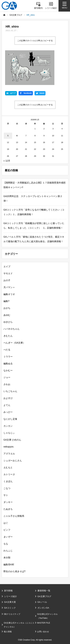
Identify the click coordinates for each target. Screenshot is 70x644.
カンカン (8, 426)
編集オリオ (9, 294)
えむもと (8, 467)
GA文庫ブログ (44, 596)
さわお (7, 384)
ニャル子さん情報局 (14, 516)
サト (6, 495)
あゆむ (7, 315)
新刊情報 (8, 591)
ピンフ (7, 530)
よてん (7, 405)
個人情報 (8, 632)
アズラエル (9, 454)
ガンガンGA (43, 608)
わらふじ (8, 551)
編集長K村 (9, 564)
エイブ (7, 266)
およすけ (8, 398)
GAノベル (42, 602)
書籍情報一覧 (44, 591)
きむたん (8, 336)
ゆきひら (8, 322)
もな (6, 544)
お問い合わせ (43, 632)
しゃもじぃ (9, 433)
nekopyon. (9, 447)
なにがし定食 (10, 419)
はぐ (6, 523)
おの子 (7, 280)
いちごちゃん (10, 391)
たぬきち (8, 509)
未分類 (7, 558)
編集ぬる (8, 363)
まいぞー (8, 537)
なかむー (8, 370)
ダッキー (8, 502)
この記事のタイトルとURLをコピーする (35, 41)
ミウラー (8, 357)
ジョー (7, 377)
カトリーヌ (9, 474)
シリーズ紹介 (11, 596)
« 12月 (7, 161)
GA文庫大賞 (10, 602)
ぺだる (7, 350)
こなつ (7, 488)
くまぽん (8, 481)
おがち (7, 308)
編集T (6, 301)
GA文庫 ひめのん (12, 440)
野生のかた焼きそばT (15, 571)
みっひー (8, 412)
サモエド (8, 273)
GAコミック (10, 608)
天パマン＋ (9, 287)
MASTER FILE (44, 623)
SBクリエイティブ (12, 614)
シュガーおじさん (13, 461)
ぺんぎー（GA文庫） (14, 343)
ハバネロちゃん (12, 329)
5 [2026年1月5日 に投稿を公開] (8, 136)
